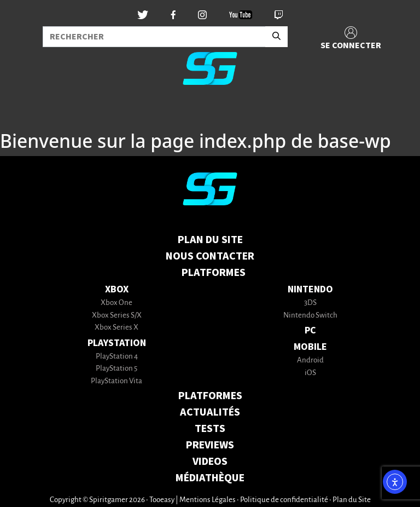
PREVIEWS (210, 445)
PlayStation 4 (117, 357)
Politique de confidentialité (284, 500)
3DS (310, 303)
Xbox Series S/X (117, 316)
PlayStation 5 (116, 369)
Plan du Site (210, 240)
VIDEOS (210, 462)
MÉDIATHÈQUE (210, 478)
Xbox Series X (116, 328)
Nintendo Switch (310, 316)
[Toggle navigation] (22, 112)
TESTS (210, 429)
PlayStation (117, 343)
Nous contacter (210, 256)
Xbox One (116, 303)
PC (310, 330)
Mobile (310, 347)
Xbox (117, 289)
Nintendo (310, 289)
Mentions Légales (208, 500)
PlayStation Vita (116, 381)
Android (310, 361)
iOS (310, 373)
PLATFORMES (210, 396)
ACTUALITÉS (210, 412)
